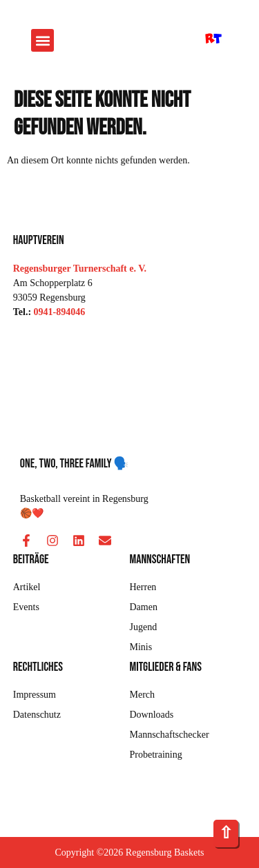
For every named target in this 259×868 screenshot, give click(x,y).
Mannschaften (160, 559)
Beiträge (31, 559)
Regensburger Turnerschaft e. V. (80, 269)
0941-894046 (60, 312)
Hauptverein (39, 240)
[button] (42, 40)
